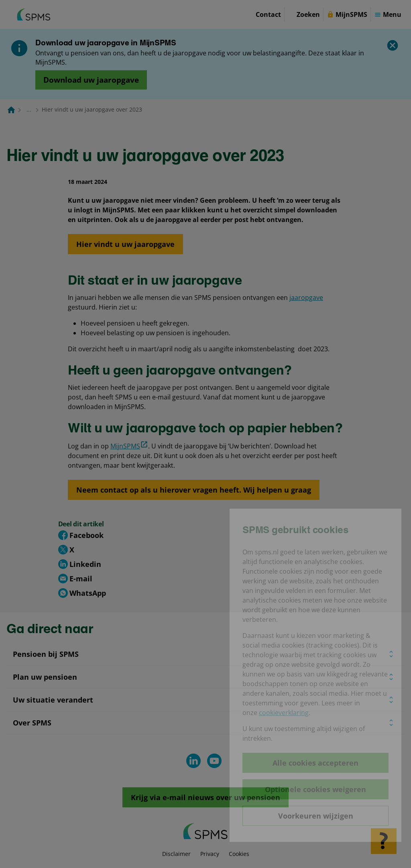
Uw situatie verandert (53, 700)
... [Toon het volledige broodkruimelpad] (29, 109)
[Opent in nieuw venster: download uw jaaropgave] (91, 80)
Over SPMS (32, 723)
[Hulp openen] (384, 841)
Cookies (239, 854)
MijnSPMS (129, 445)
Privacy (210, 854)
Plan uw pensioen (45, 677)
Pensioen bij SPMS (46, 654)
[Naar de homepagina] (11, 110)
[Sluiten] (393, 45)
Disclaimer (176, 854)
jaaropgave (306, 297)
